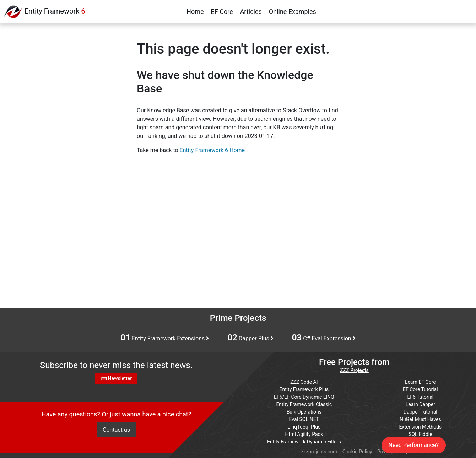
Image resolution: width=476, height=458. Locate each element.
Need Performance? (414, 445)
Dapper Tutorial (420, 412)
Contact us (116, 430)
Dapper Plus (250, 338)
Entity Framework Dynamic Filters (304, 442)
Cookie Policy (357, 452)
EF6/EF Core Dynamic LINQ (304, 397)
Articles (251, 12)
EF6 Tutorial (420, 397)
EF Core (222, 12)
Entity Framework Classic (304, 404)
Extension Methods (421, 427)
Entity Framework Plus (304, 389)
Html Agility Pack (304, 434)
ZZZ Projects (354, 370)
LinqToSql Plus (304, 427)
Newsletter (116, 378)
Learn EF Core (420, 382)
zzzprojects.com (319, 452)
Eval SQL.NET (304, 419)
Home (195, 12)
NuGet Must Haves (420, 419)
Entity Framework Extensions (165, 338)
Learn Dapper (420, 404)
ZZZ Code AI (304, 382)
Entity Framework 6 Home (212, 150)
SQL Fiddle (420, 434)
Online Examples (293, 12)
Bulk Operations (304, 412)
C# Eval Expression (324, 338)
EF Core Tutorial (420, 389)
